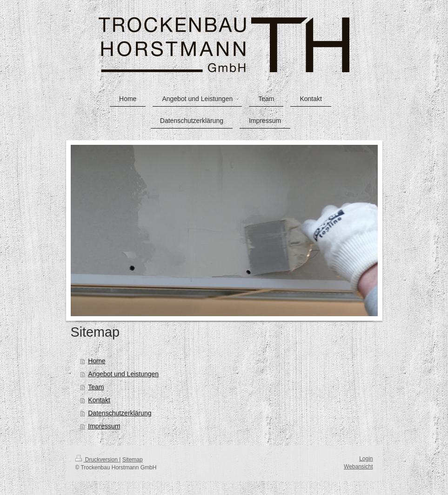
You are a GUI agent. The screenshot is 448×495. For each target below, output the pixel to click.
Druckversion (97, 460)
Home (97, 361)
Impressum (104, 426)
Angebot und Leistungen (123, 374)
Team (96, 387)
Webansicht (358, 467)
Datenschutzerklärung (120, 413)
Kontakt (99, 400)
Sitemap (133, 460)
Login (366, 459)
